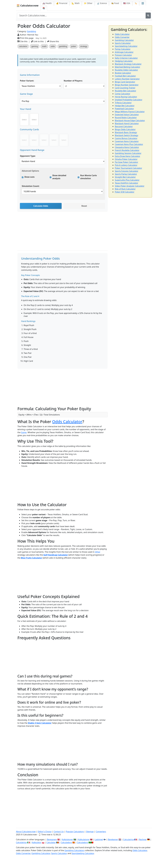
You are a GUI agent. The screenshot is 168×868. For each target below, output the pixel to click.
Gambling (31, 31)
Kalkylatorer (67, 839)
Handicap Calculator (58, 555)
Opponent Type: (28, 156)
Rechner (143, 839)
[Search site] (81, 15)
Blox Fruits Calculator (32, 558)
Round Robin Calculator (126, 118)
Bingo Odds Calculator (125, 129)
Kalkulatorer (84, 839)
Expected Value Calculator (127, 115)
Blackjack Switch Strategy (126, 135)
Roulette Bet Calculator (126, 91)
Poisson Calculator (123, 55)
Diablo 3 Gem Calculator (40, 723)
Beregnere (52, 839)
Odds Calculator (67, 422)
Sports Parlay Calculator (126, 174)
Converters (101, 832)
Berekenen (113, 839)
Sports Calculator (123, 43)
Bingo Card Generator (125, 82)
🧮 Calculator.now (28, 6)
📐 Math (76, 3)
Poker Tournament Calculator (128, 168)
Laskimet (99, 839)
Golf (46, 555)
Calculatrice (128, 839)
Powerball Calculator (124, 109)
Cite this (22, 41)
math (44, 46)
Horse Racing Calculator (126, 97)
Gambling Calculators (74, 850)
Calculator (51, 842)
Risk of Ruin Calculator (125, 189)
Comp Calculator (123, 94)
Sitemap (90, 832)
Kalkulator (37, 842)
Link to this (37, 41)
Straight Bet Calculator (125, 177)
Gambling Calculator (124, 40)
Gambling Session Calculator (128, 153)
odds (53, 46)
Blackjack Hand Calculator (127, 123)
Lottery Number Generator (127, 79)
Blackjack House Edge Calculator (130, 120)
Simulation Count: (31, 186)
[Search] (148, 15)
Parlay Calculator (123, 49)
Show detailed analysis (59, 177)
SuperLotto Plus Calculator (127, 180)
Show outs (29, 177)
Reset (84, 206)
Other (98, 552)
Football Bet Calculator (125, 76)
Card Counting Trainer (125, 88)
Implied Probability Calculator (129, 100)
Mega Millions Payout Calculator (130, 112)
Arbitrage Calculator (124, 52)
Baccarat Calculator (124, 126)
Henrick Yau (33, 35)
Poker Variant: (27, 81)
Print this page (25, 38)
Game (24, 432)
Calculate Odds (41, 206)
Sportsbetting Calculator (126, 46)
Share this (53, 41)
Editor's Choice (45, 832)
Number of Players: (73, 81)
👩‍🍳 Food (115, 3)
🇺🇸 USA (127, 3)
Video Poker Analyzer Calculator (130, 186)
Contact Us (59, 832)
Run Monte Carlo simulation (89, 177)
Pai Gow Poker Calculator (126, 162)
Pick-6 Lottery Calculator (126, 165)
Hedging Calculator (124, 61)
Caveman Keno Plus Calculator (129, 144)
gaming (35, 46)
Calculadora (66, 842)
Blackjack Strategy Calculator (128, 64)
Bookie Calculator (123, 73)
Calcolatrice (21, 842)
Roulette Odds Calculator (126, 70)
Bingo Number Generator (127, 85)
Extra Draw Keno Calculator (127, 156)
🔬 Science (102, 3)
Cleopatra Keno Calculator (127, 147)
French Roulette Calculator (127, 150)
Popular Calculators (75, 832)
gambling (63, 46)
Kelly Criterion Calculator (126, 58)
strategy (84, 46)
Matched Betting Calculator (127, 67)
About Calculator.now (26, 832)
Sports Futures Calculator (126, 171)
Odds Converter (122, 37)
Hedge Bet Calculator (125, 106)
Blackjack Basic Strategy (126, 132)
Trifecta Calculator (123, 103)
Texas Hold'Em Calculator (126, 183)
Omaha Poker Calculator (126, 159)
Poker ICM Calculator (125, 192)
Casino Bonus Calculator (126, 138)
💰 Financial (62, 3)
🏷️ (136, 3)
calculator (23, 46)
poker (74, 46)
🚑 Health (47, 3)
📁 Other (88, 3)
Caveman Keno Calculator (127, 141)
